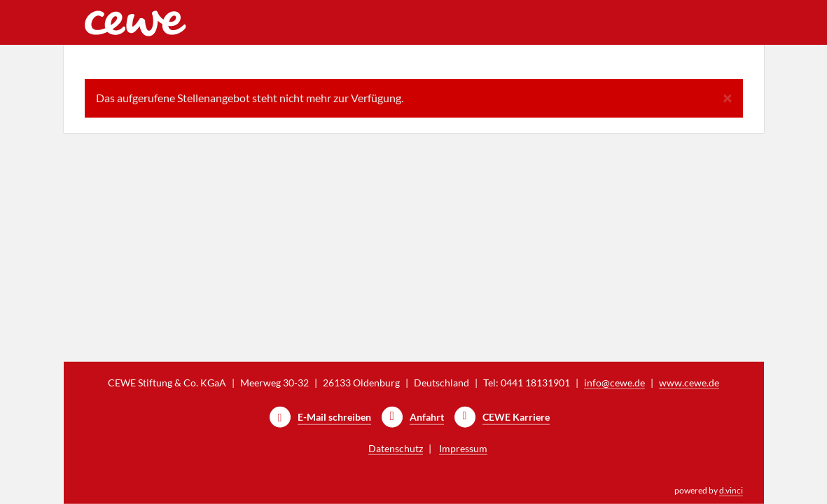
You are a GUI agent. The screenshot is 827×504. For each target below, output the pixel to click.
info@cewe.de (614, 383)
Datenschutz (396, 448)
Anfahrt (427, 417)
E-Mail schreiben (334, 417)
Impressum (463, 448)
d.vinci (731, 490)
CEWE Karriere (516, 417)
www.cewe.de (689, 383)
